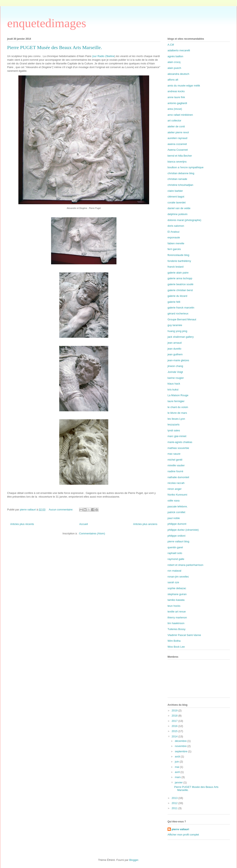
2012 (175, 803)
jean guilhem (175, 354)
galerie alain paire (178, 273)
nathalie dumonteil (178, 477)
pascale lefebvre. (178, 506)
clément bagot (176, 197)
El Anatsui (173, 232)
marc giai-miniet (177, 436)
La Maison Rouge (178, 395)
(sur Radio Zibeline (103, 56)
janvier (179, 782)
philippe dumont (177, 524)
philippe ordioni (176, 536)
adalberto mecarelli (179, 50)
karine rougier (176, 378)
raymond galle (176, 559)
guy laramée (175, 325)
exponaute (174, 237)
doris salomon (176, 226)
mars (178, 777)
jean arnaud (175, 343)
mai (177, 767)
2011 (175, 808)
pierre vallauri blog (178, 541)
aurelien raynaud (177, 138)
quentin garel (175, 547)
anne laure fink (176, 97)
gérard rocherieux (178, 313)
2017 (175, 721)
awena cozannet (177, 144)
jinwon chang (175, 366)
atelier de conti (176, 126)
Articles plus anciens (145, 524)
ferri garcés (174, 249)
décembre (181, 741)
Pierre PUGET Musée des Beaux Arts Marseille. (55, 47)
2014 (175, 736)
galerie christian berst (180, 290)
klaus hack (174, 384)
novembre (181, 746)
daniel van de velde (179, 208)
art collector (174, 121)
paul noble (174, 518)
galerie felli (174, 302)
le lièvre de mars (177, 413)
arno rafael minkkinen (180, 115)
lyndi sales (174, 430)
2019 (175, 710)
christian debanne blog (181, 173)
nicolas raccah (176, 483)
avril (178, 772)
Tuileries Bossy (177, 629)
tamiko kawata (176, 600)
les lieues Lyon (176, 419)
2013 (175, 798)
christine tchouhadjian (180, 185)
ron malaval (174, 571)
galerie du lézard (177, 296)
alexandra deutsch (178, 74)
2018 (175, 716)
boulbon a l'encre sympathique (186, 167)
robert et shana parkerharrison (185, 565)
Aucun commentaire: (61, 510)
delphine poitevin (178, 214)
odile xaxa (174, 501)
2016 (175, 726)
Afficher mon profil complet (183, 835)
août (178, 756)
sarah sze (173, 582)
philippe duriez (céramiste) (183, 530)
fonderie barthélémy (179, 261)
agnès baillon (175, 56)
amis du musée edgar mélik (184, 86)
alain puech (174, 68)
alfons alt (173, 80)
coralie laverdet (177, 202)
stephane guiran (177, 594)
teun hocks (174, 606)
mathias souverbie (178, 448)
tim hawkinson (176, 623)
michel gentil (175, 460)
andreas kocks (176, 91)
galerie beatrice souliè (180, 284)
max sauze (174, 454)
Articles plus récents (22, 524)
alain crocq (174, 62)
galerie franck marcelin (181, 308)
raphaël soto (175, 553)
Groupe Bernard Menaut (182, 319)
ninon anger (175, 489)
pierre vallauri (180, 829)
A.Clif (171, 45)
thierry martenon (177, 617)
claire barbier (175, 191)
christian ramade (177, 179)
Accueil (84, 524)
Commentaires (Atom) (92, 533)
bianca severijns (177, 162)
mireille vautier (176, 465)
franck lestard (176, 267)
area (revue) (175, 109)
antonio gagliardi (177, 103)
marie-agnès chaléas (180, 442)
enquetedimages (47, 23)
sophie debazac (177, 588)
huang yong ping (177, 331)
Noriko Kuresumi (177, 495)
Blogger (134, 860)
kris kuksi (173, 390)
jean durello (174, 349)
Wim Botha (174, 641)
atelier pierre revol (178, 132)
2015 (175, 731)
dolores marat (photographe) (184, 220)
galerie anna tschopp (180, 278)
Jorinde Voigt (175, 372)
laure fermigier (176, 401)
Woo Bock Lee (176, 647)
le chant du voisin (178, 407)
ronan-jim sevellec (178, 577)
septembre (182, 751)
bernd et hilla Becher (180, 156)
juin (177, 762)
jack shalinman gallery (181, 337)
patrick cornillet (176, 512)
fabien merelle (176, 243)
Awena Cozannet (178, 150)
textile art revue (177, 612)
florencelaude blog (178, 255)
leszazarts (174, 424)
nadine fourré (175, 471)
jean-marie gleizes (178, 360)
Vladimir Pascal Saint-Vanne (184, 635)
